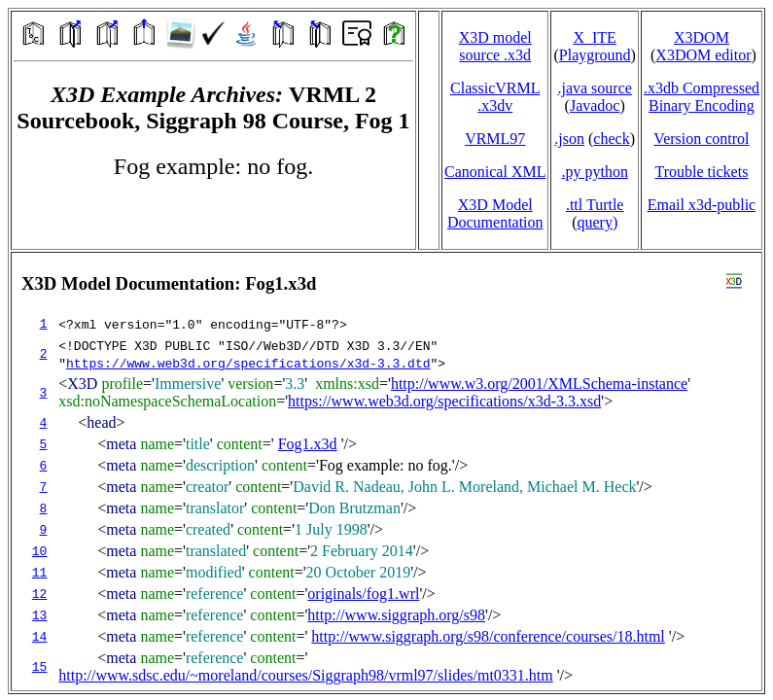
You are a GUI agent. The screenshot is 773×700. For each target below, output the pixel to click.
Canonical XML (495, 172)
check (611, 139)
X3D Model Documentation (495, 213)
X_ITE (594, 37)
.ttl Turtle (595, 205)
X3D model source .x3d (495, 46)
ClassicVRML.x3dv (495, 97)
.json (569, 139)
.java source (594, 88)
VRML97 (495, 139)
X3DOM (702, 37)
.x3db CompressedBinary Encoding (702, 97)
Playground (595, 55)
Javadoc (595, 105)
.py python (594, 172)
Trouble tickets (702, 172)
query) (597, 222)
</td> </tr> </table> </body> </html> (386, 472)
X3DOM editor (703, 55)
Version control (701, 139)
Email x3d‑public (702, 205)
